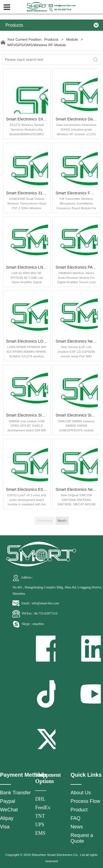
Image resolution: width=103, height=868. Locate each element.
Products (51, 39)
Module (73, 39)
